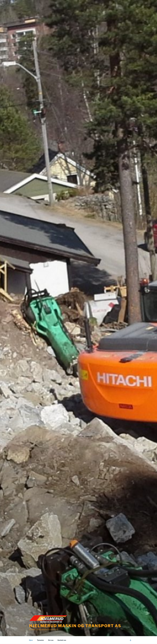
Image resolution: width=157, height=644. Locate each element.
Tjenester (40, 640)
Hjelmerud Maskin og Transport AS (75, 626)
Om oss (51, 640)
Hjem (31, 640)
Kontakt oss (62, 640)
